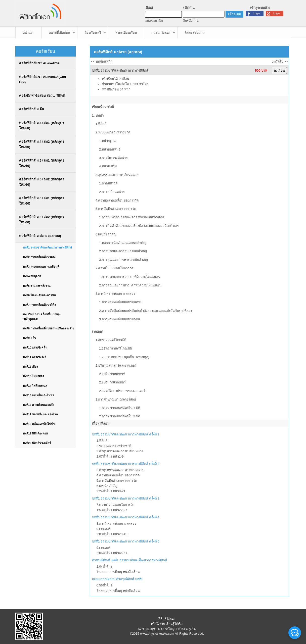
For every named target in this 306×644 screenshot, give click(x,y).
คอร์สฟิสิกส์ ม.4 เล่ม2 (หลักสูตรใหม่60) (42, 144)
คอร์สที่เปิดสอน (59, 33)
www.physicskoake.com (157, 634)
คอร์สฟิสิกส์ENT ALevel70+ (39, 63)
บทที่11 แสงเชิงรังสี (35, 357)
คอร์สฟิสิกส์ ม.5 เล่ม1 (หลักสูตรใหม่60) (42, 163)
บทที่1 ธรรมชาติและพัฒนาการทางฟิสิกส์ (47, 247)
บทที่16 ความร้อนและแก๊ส (39, 405)
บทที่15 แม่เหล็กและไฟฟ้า (38, 395)
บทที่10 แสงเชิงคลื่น (35, 348)
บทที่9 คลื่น (30, 338)
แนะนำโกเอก (161, 33)
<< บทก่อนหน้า (102, 61)
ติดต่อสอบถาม (194, 33)
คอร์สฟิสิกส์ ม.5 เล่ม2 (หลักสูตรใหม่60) (42, 182)
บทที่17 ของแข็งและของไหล (40, 414)
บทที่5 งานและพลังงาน (37, 286)
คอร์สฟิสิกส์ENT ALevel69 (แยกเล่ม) (42, 79)
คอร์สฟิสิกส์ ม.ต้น (32, 109)
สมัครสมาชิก (154, 21)
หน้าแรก (29, 33)
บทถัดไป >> (280, 61)
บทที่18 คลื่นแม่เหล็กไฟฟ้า (39, 424)
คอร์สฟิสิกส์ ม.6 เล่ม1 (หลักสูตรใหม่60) (42, 201)
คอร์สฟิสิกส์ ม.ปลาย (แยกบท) (40, 236)
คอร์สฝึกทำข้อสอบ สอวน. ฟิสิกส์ (42, 96)
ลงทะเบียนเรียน (126, 33)
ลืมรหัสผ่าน (191, 21)
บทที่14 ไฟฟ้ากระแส (35, 386)
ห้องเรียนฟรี (93, 33)
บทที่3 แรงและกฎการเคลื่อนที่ (41, 267)
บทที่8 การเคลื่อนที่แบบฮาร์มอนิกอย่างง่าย (49, 328)
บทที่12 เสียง (31, 367)
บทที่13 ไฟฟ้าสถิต (34, 376)
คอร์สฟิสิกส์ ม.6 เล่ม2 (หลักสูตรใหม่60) (42, 220)
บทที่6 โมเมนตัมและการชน (39, 295)
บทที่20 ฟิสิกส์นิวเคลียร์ (37, 443)
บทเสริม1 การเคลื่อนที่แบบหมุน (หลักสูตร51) (42, 317)
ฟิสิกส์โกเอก (167, 618)
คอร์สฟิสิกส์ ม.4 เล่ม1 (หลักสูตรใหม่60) (42, 125)
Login (276, 13)
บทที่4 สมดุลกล (32, 276)
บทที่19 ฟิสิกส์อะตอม (35, 433)
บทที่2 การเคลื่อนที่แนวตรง (39, 257)
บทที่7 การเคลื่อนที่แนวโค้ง (39, 305)
